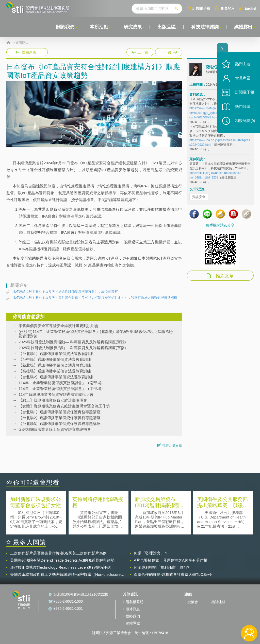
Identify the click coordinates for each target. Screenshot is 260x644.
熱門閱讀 (243, 107)
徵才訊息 (133, 609)
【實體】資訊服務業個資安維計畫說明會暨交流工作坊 (64, 406)
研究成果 (133, 27)
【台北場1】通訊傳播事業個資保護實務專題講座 (60, 412)
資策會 (193, 602)
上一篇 (140, 51)
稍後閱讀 (245, 121)
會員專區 (243, 78)
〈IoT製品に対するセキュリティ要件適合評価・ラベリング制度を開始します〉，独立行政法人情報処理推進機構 (94, 298)
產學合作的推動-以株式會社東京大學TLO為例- (173, 574)
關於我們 (65, 27)
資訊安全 (199, 197)
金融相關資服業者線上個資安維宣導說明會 (55, 429)
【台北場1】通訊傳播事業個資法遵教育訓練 (56, 354)
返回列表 (29, 52)
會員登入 (227, 8)
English (251, 8)
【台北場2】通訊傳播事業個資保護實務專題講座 (60, 418)
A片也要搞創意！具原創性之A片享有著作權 (171, 560)
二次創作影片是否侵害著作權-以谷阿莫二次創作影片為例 (58, 553)
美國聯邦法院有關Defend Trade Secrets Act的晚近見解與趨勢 (62, 560)
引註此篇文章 (172, 446)
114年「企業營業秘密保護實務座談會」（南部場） (62, 383)
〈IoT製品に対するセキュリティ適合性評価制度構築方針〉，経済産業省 (64, 291)
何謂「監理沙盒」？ (151, 553)
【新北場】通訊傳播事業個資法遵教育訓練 (55, 365)
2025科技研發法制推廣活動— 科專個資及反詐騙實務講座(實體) (72, 342)
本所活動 (99, 27)
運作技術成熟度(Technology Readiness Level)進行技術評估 (60, 567)
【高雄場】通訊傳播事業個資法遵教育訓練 (55, 371)
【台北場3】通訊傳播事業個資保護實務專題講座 (60, 424)
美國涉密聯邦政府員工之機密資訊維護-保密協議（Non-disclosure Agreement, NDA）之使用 (65, 575)
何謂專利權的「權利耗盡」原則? (161, 567)
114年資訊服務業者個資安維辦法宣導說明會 (56, 394)
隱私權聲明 (135, 602)
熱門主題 (243, 64)
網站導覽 (133, 623)
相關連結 (218, 602)
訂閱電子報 (201, 8)
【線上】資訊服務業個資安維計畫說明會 (53, 400)
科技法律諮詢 (205, 27)
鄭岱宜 (213, 67)
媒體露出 (243, 27)
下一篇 (168, 51)
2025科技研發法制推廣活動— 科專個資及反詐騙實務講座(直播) (72, 348)
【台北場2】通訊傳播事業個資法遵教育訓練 (56, 377)
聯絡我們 (133, 616)
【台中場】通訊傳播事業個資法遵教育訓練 (55, 359)
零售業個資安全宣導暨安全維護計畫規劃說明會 (59, 326)
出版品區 (167, 27)
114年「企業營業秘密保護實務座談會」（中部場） (62, 389)
